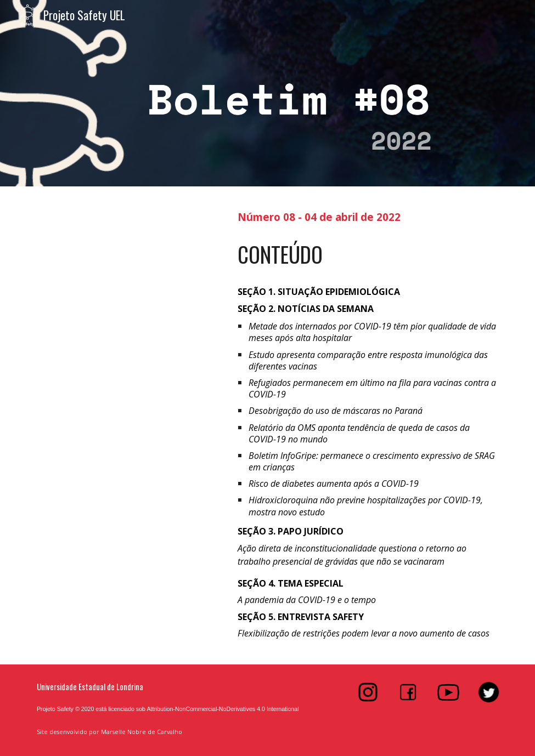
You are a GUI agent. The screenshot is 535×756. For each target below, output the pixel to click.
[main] (368, 216)
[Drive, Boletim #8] (127, 331)
